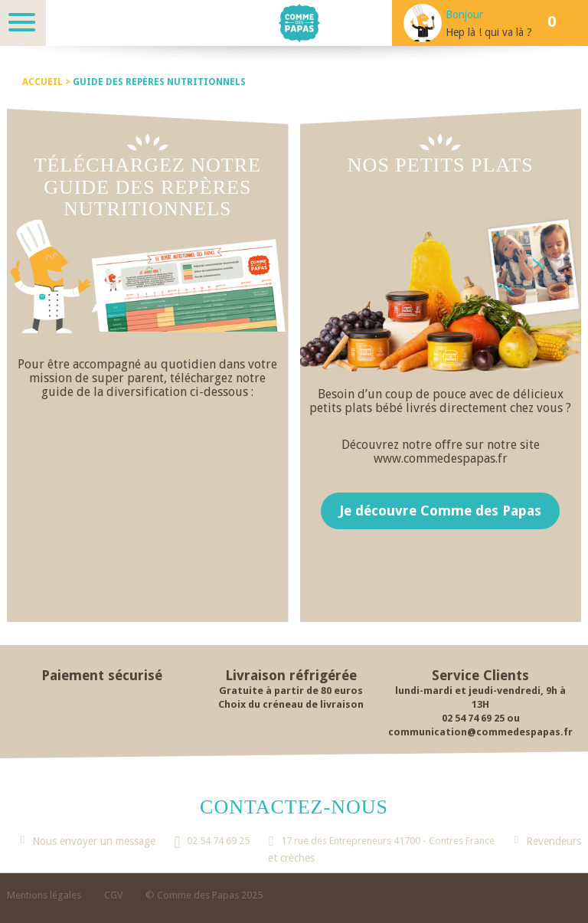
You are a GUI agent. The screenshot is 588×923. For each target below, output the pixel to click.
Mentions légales (44, 895)
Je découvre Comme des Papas (440, 511)
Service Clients (480, 675)
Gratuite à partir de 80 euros (291, 691)
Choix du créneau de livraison (291, 704)
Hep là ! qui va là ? (489, 32)
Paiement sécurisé (102, 675)
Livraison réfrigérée (291, 675)
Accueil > (47, 82)
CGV (113, 895)
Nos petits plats (441, 165)
